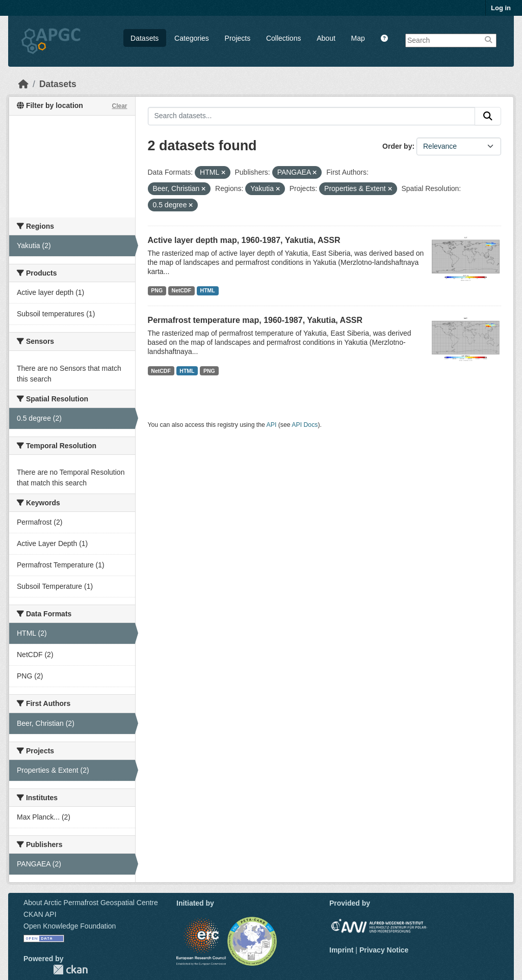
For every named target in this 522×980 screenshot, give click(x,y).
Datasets (145, 38)
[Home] (23, 84)
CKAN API (40, 914)
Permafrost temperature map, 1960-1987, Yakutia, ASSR (255, 320)
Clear (119, 106)
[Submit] (488, 116)
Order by (397, 146)
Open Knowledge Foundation (70, 926)
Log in (501, 8)
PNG (157, 290)
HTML (208, 290)
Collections (283, 38)
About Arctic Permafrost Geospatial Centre (91, 903)
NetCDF (182, 290)
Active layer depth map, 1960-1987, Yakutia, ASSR (244, 240)
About (326, 38)
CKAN (70, 970)
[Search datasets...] (312, 116)
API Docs (305, 425)
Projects (238, 38)
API (272, 425)
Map (358, 38)
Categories (192, 38)
